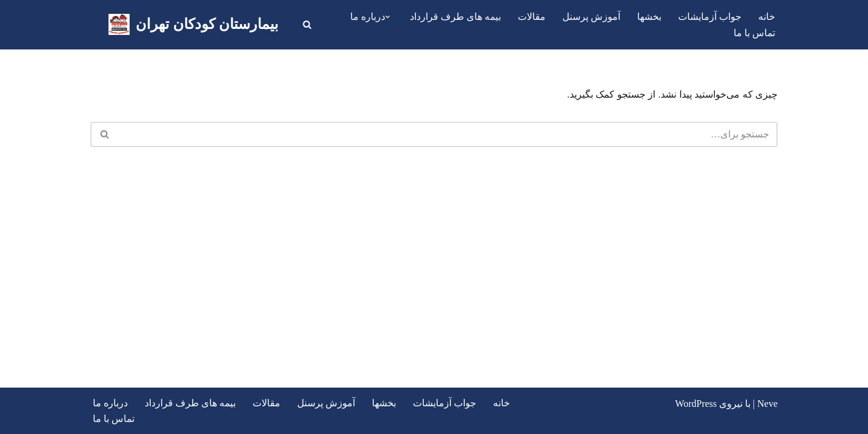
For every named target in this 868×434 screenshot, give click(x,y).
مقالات (532, 17)
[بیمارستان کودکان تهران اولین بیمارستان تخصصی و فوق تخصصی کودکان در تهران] (193, 25)
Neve (767, 404)
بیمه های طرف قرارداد (455, 17)
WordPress (696, 404)
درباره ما (110, 403)
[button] (388, 17)
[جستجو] (307, 24)
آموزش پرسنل (591, 17)
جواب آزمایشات (710, 17)
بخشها (649, 17)
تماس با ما (754, 33)
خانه (767, 17)
